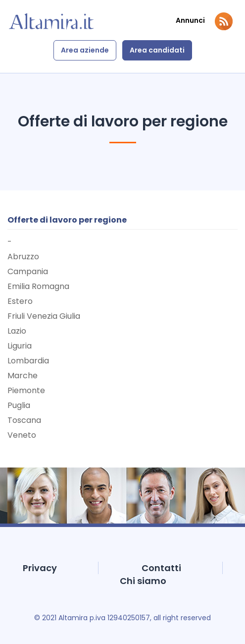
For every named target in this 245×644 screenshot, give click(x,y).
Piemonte (26, 390)
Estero (20, 301)
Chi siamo (143, 581)
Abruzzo (23, 257)
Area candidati (157, 50)
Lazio (17, 331)
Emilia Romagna (38, 286)
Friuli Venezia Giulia (44, 316)
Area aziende (85, 50)
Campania (28, 271)
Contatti (161, 568)
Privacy (40, 568)
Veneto (22, 435)
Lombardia (28, 361)
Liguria (20, 346)
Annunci (190, 21)
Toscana (24, 420)
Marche (23, 376)
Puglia (19, 405)
